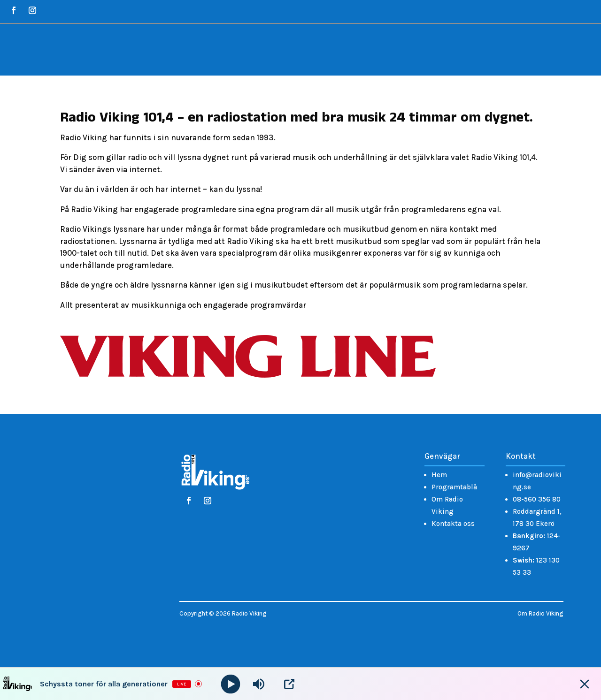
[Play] (231, 684)
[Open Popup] (289, 684)
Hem (439, 475)
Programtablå (454, 487)
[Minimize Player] (585, 684)
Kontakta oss (453, 524)
